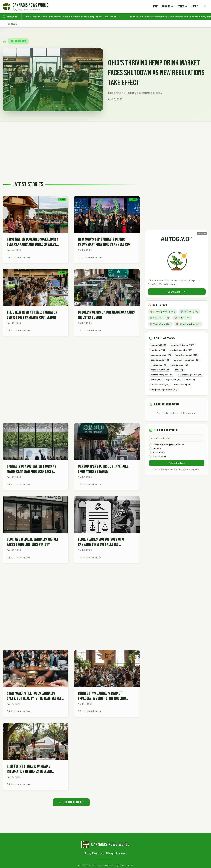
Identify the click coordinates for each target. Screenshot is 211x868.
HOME (155, 6)
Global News (160, 462)
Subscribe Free (177, 469)
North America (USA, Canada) (169, 451)
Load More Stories (71, 802)
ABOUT (195, 6)
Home (13, 24)
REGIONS (168, 6)
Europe (157, 454)
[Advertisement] (105, 146)
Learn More (177, 292)
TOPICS (182, 6)
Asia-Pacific (160, 458)
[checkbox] (151, 451)
